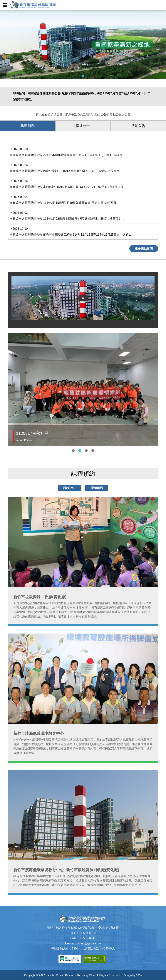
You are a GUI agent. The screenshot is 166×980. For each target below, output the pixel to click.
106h (139, 975)
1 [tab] (83, 76)
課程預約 (97, 488)
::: (163, 5)
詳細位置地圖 (109, 928)
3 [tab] (86, 451)
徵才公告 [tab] (83, 126)
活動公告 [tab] (138, 126)
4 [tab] (93, 451)
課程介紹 (69, 488)
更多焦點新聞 (144, 248)
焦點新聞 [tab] (28, 126)
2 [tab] (80, 451)
